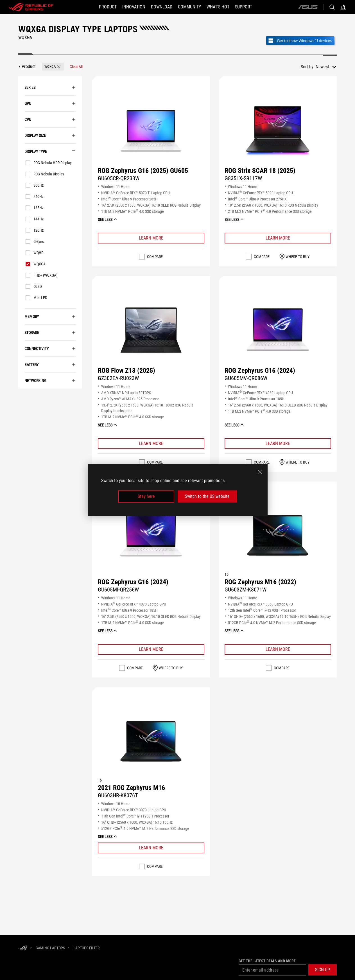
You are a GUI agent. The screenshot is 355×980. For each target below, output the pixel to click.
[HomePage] (23, 948)
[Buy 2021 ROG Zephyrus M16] (151, 742)
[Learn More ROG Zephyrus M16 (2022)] (278, 649)
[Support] (244, 7)
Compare (155, 257)
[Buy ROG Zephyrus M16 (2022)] (278, 536)
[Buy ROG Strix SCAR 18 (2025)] (278, 131)
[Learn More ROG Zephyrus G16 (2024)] (278, 444)
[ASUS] (308, 7)
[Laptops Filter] (86, 948)
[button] (108, 7)
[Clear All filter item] (76, 67)
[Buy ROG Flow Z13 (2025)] (151, 331)
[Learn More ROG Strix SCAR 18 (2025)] (278, 238)
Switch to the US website (207, 496)
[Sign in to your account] (343, 7)
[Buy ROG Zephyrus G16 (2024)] (278, 331)
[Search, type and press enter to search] (332, 7)
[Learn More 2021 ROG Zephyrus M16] (151, 848)
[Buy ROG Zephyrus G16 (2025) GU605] (151, 131)
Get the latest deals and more (267, 961)
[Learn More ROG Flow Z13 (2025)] (151, 444)
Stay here (146, 496)
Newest (322, 67)
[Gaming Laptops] (50, 948)
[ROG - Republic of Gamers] (31, 7)
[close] (260, 472)
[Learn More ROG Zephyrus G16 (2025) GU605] (151, 238)
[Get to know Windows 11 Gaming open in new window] (301, 41)
